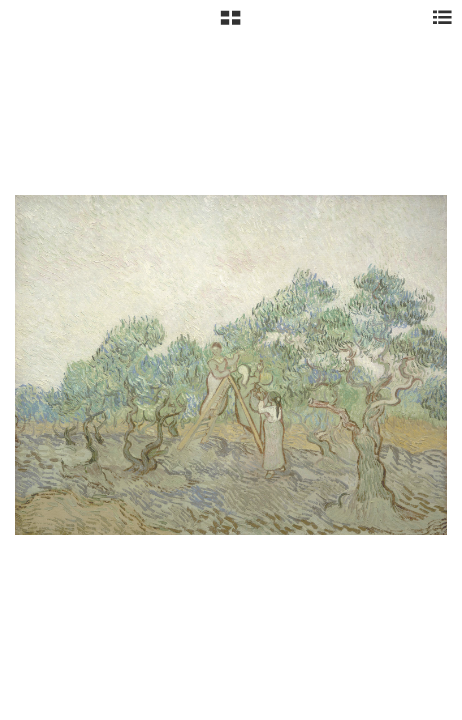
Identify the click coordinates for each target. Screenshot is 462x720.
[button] (230, 25)
